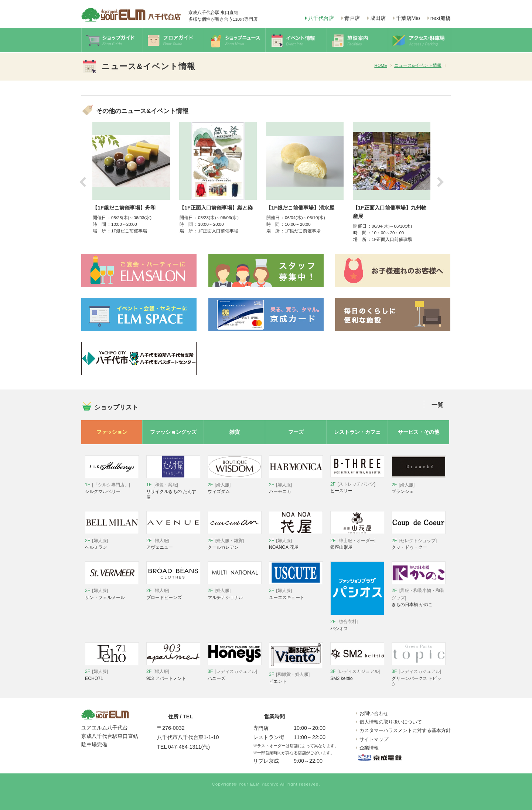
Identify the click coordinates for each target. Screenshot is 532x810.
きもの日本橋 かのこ (419, 595)
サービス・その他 (419, 432)
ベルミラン (112, 541)
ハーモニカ (296, 485)
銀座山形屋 (357, 541)
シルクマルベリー (112, 485)
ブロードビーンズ (173, 591)
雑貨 (235, 432)
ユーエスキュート (296, 591)
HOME (381, 65)
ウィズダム (235, 485)
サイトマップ (374, 739)
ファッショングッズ (173, 432)
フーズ (296, 432)
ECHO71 (112, 672)
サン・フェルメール (112, 591)
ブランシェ (419, 485)
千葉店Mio (408, 18)
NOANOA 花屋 (296, 541)
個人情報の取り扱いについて (391, 722)
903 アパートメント (173, 672)
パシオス (357, 622)
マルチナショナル (235, 591)
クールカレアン (235, 541)
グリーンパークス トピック (419, 675)
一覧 (437, 405)
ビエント (296, 675)
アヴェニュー (173, 541)
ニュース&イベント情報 (418, 65)
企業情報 (369, 748)
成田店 (378, 18)
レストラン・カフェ (357, 432)
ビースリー (357, 484)
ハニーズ (235, 672)
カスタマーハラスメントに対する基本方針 (405, 730)
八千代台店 (321, 18)
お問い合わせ (374, 713)
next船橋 (441, 18)
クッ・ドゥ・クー (419, 541)
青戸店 (352, 18)
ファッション (112, 432)
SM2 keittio (357, 672)
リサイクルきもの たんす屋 (173, 488)
